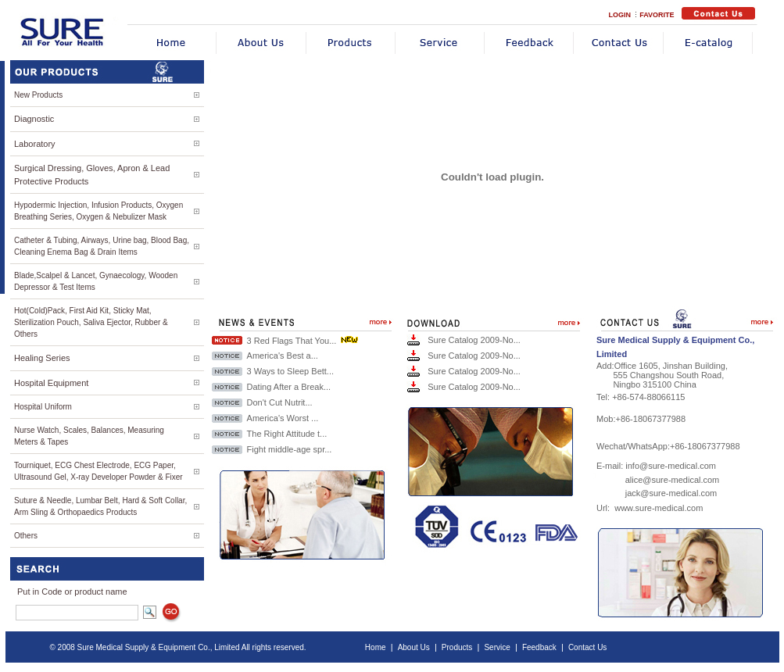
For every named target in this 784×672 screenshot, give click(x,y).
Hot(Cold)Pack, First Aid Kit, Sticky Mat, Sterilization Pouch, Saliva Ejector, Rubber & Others (91, 322)
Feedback (539, 647)
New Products (38, 95)
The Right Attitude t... (287, 434)
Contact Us (587, 647)
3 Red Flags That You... (292, 341)
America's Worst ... (283, 418)
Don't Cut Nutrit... (280, 402)
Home (376, 647)
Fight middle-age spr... (290, 449)
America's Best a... (283, 356)
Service (497, 647)
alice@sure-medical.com (673, 480)
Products (457, 647)
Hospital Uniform (43, 407)
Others (26, 536)
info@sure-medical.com (671, 466)
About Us (414, 647)
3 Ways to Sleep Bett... (290, 371)
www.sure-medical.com (659, 508)
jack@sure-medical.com (671, 493)
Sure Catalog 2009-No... (474, 340)
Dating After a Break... (289, 387)
